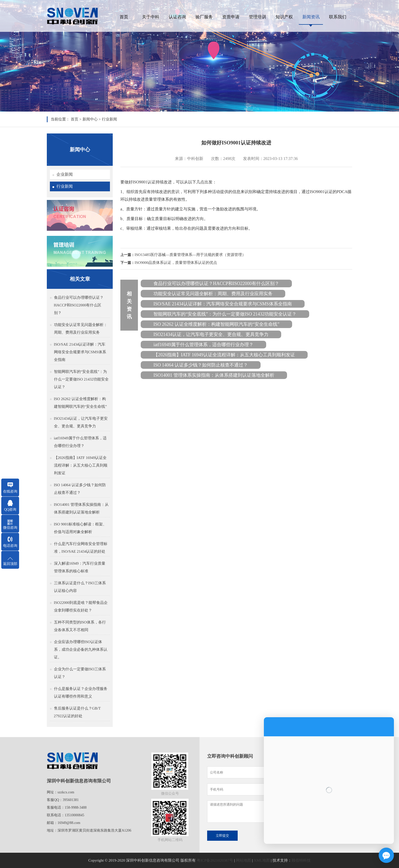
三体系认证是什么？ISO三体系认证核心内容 (80, 587)
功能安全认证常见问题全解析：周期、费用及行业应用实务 (81, 329)
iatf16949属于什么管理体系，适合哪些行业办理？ (80, 442)
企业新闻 (65, 174)
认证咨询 (177, 17)
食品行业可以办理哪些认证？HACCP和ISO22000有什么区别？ (79, 305)
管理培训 (258, 17)
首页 (124, 17)
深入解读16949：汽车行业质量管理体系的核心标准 (80, 567)
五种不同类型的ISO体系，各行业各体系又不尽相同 (80, 626)
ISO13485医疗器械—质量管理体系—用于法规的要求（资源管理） (190, 255)
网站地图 (244, 860)
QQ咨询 (10, 510)
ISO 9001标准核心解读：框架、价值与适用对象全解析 (80, 528)
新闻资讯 (311, 17)
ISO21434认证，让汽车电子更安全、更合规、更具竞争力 (81, 422)
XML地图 (262, 860)
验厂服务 (204, 17)
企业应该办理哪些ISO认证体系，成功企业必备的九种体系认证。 (81, 649)
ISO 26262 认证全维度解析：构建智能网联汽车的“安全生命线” (80, 403)
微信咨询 (10, 528)
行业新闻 (109, 119)
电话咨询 (10, 546)
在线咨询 (10, 491)
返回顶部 (10, 564)
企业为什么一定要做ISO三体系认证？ (80, 673)
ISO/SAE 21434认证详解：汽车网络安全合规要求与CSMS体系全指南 (80, 352)
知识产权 (284, 17)
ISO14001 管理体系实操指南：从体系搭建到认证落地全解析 (81, 508)
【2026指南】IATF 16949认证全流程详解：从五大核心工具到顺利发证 (81, 465)
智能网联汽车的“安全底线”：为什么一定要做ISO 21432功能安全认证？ (81, 379)
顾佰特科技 (301, 860)
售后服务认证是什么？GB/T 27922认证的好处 (77, 712)
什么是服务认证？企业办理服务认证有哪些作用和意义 (81, 693)
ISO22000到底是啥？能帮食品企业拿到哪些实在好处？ (81, 606)
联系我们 (338, 17)
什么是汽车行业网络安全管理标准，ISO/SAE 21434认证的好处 (81, 548)
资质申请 (231, 17)
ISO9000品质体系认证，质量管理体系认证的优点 (176, 263)
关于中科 (151, 17)
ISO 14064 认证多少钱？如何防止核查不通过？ (80, 489)
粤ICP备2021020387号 (215, 860)
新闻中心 (90, 119)
